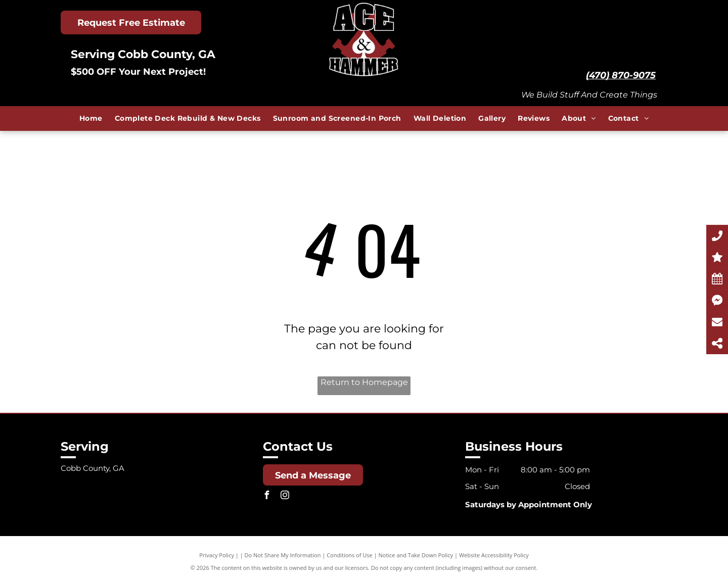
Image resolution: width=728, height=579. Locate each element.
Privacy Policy (217, 555)
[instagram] (285, 496)
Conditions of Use (350, 555)
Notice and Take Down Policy (416, 555)
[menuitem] (91, 118)
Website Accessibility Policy (494, 555)
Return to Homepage (364, 382)
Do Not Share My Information (283, 555)
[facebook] (267, 496)
